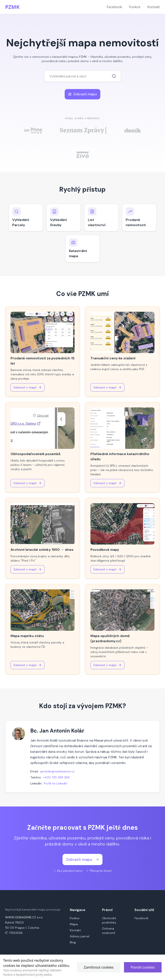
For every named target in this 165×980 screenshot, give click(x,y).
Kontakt (154, 7)
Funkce (135, 7)
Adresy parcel (80, 936)
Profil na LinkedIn (56, 783)
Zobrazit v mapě (27, 387)
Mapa (74, 924)
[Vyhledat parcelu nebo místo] (114, 76)
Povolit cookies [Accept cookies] (143, 967)
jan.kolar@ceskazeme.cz (57, 771)
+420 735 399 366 (56, 777)
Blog (73, 942)
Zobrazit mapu (82, 94)
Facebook (114, 7)
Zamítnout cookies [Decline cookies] (99, 967)
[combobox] (82, 76)
